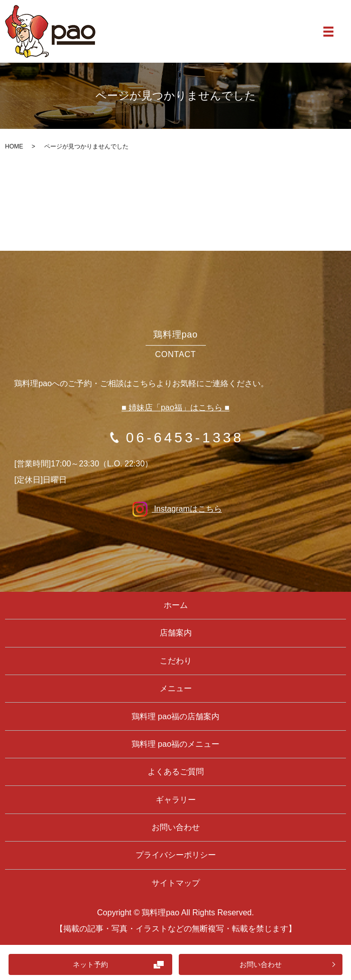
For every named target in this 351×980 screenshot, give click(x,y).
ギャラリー (176, 800)
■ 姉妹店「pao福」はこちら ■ (176, 407)
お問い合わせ (261, 964)
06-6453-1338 (185, 438)
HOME (14, 146)
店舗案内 (176, 633)
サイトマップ (176, 883)
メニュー (176, 688)
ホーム (176, 605)
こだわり (176, 661)
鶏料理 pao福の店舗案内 (176, 716)
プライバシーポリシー (176, 855)
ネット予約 (90, 964)
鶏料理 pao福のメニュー (176, 744)
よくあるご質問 (176, 772)
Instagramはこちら (176, 509)
